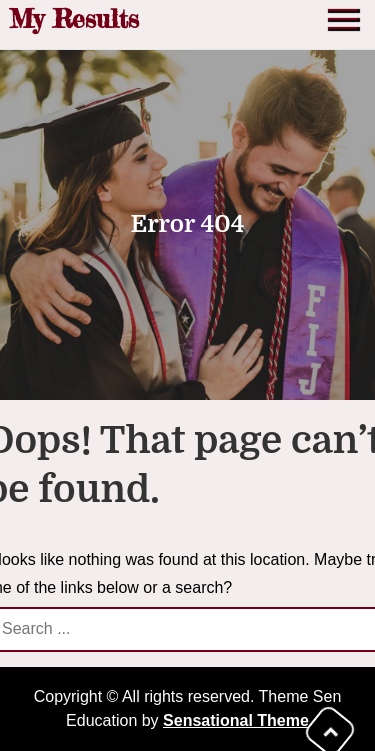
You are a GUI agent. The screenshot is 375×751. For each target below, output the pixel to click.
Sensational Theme (236, 720)
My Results (74, 18)
